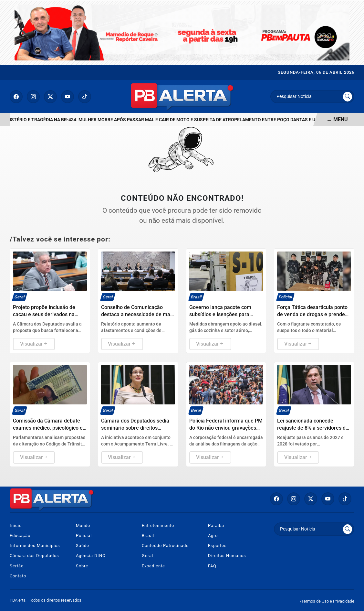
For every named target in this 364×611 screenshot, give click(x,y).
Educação (20, 536)
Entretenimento (158, 525)
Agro (213, 536)
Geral (147, 556)
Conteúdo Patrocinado (165, 546)
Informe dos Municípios (35, 546)
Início (16, 525)
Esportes (217, 546)
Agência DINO (91, 556)
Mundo (83, 525)
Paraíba (216, 525)
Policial (84, 536)
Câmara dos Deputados (34, 556)
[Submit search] (348, 97)
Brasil (148, 536)
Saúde (83, 546)
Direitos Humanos (227, 556)
